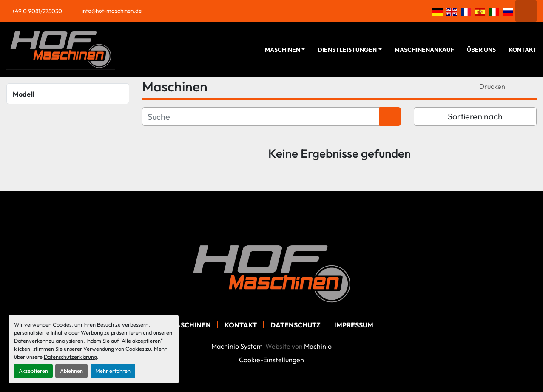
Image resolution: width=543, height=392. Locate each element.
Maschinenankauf (424, 50)
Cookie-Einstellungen (271, 360)
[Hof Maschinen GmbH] (272, 273)
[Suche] (261, 116)
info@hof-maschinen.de (112, 11)
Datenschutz (296, 325)
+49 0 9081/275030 (37, 11)
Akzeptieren (33, 371)
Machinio (318, 346)
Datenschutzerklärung (70, 357)
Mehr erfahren (113, 371)
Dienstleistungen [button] (347, 50)
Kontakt (523, 50)
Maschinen (283, 50)
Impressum (354, 325)
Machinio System (237, 346)
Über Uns (481, 50)
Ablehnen (71, 371)
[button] (285, 50)
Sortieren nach (475, 116)
